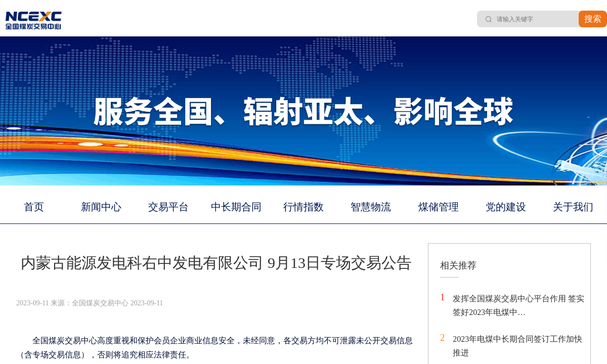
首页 (34, 207)
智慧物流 (371, 207)
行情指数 (303, 207)
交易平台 (168, 207)
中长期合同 (236, 207)
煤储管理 (439, 207)
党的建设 (506, 207)
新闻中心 (101, 207)
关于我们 (573, 207)
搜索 (593, 19)
